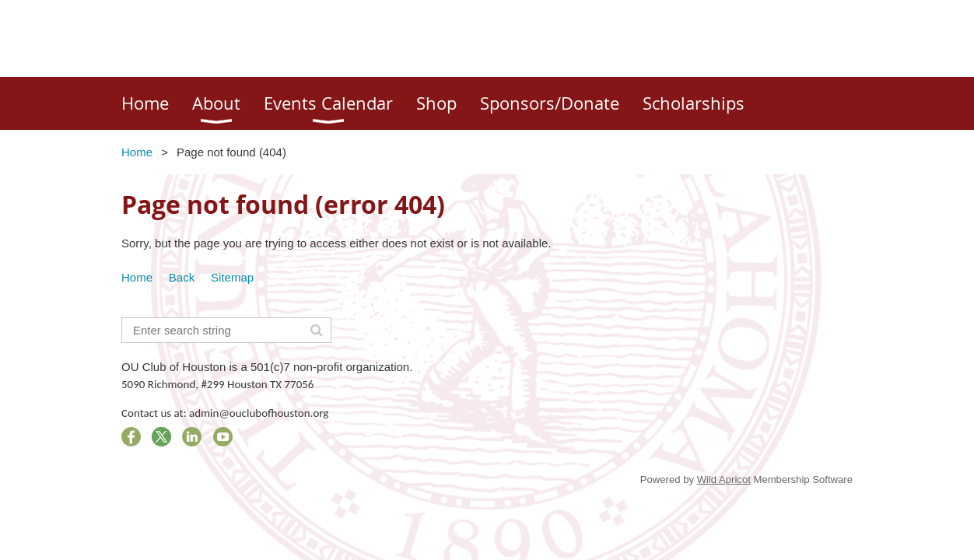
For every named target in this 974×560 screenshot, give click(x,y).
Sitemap (232, 277)
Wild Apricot (724, 479)
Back (182, 277)
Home (137, 152)
